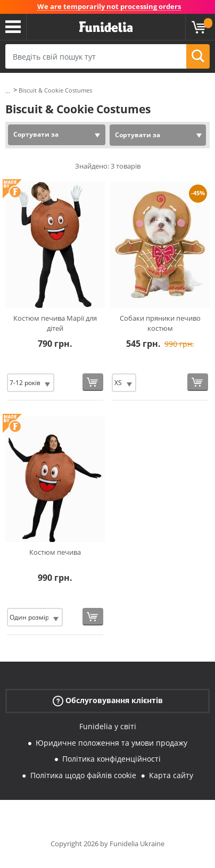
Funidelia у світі (108, 726)
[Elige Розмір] (31, 383)
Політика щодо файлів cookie (83, 775)
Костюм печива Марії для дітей (55, 323)
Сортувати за (36, 134)
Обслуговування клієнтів (108, 700)
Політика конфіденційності (111, 759)
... (8, 91)
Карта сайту (171, 775)
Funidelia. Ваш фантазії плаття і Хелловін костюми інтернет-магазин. (106, 27)
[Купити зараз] (93, 382)
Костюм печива (55, 552)
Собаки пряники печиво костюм (160, 323)
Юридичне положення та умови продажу (111, 743)
